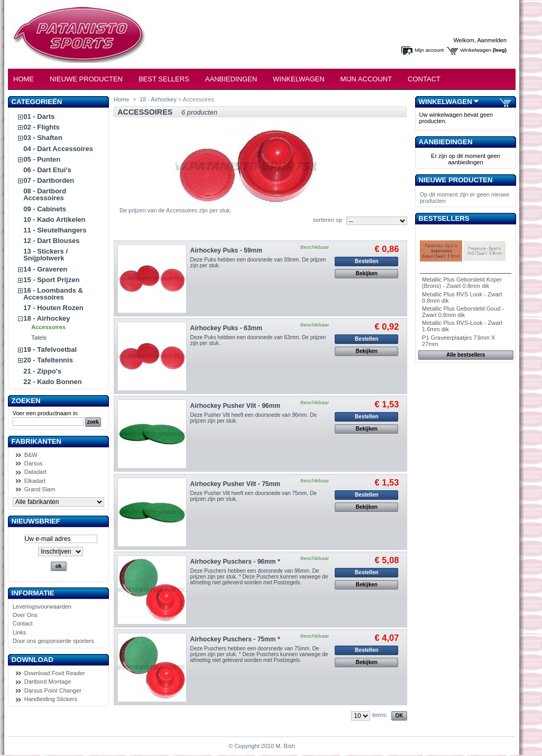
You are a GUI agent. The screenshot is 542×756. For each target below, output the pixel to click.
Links (20, 632)
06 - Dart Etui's (47, 170)
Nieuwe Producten (86, 79)
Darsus (34, 463)
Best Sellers (164, 79)
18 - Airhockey (47, 318)
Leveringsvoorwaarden (42, 606)
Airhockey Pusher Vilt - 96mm (236, 406)
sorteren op (328, 220)
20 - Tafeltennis (48, 360)
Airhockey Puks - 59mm (226, 250)
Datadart (35, 472)
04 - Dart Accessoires (58, 149)
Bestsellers (444, 218)
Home (24, 79)
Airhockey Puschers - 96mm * (235, 562)
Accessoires (48, 327)
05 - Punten (42, 159)
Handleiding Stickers (51, 699)
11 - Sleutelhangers (55, 230)
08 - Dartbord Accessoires (45, 194)
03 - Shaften (43, 138)
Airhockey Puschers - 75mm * (235, 639)
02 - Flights (42, 127)
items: (380, 715)
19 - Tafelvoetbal (50, 349)
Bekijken (367, 273)
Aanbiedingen (231, 79)
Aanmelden (492, 40)
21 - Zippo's (42, 371)
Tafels (39, 338)
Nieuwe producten (456, 180)
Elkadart (35, 481)
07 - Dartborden (49, 180)
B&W (31, 455)
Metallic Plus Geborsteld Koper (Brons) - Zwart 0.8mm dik (462, 283)
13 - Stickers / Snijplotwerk (45, 255)
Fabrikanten (37, 441)
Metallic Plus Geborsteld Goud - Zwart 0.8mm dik (463, 312)
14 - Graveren (45, 269)
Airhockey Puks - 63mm (226, 328)
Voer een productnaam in (45, 413)
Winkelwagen (476, 50)
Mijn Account (366, 79)
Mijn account (429, 50)
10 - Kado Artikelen (54, 220)
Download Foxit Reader (55, 673)
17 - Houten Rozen (53, 308)
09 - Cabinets (45, 209)
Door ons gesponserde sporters (53, 641)
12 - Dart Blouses (51, 241)
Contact (424, 79)
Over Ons (25, 615)
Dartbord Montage (48, 682)
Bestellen (366, 261)
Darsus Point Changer (53, 690)
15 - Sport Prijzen (51, 280)
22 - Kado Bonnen (53, 382)
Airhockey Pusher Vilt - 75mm (236, 484)
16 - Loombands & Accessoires (53, 294)
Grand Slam (40, 489)
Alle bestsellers (466, 355)
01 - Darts (39, 116)
